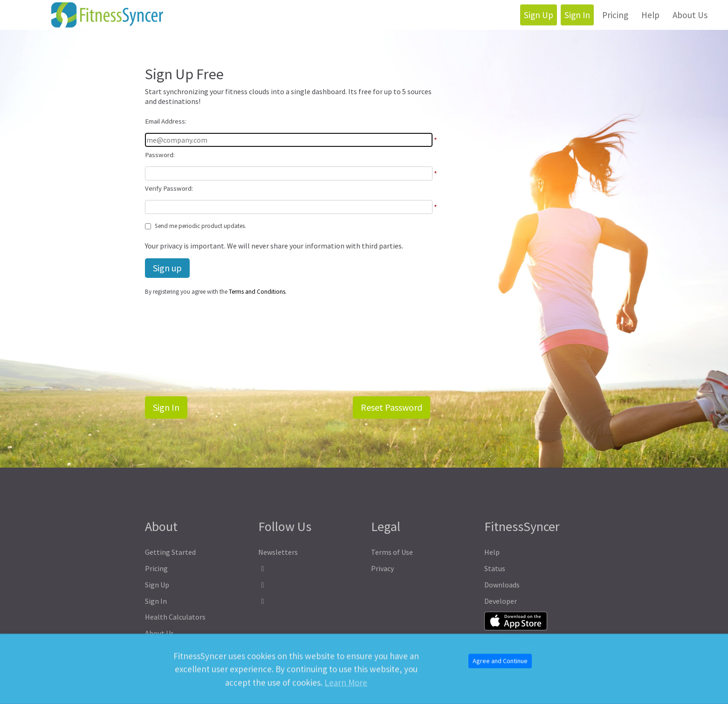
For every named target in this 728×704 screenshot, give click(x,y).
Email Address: (166, 121)
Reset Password (391, 407)
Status (495, 568)
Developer (501, 601)
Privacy (382, 568)
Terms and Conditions (257, 292)
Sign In (577, 15)
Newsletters (278, 552)
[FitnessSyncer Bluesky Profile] (308, 601)
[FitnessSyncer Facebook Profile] (308, 569)
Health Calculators (175, 617)
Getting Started (170, 552)
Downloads (502, 585)
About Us (690, 15)
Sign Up (539, 15)
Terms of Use (392, 552)
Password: (160, 155)
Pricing (615, 15)
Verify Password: (169, 188)
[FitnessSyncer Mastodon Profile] (308, 585)
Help (650, 15)
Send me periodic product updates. (200, 226)
